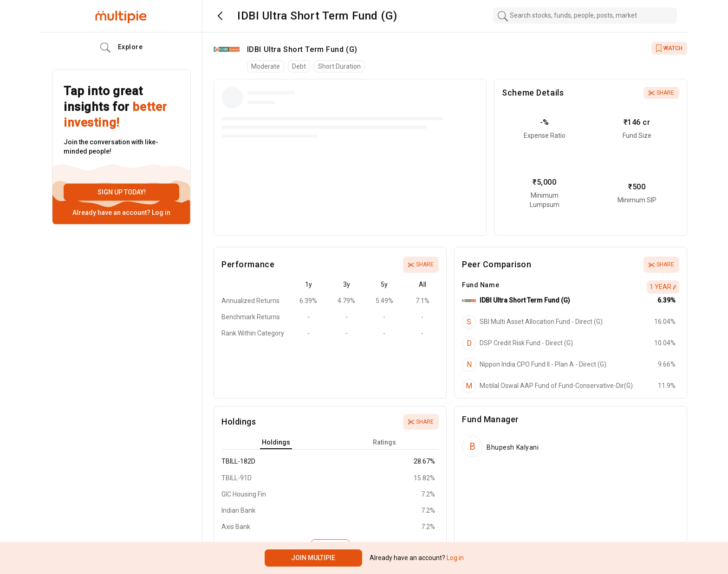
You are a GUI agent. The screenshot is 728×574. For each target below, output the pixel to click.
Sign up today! (122, 192)
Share (661, 93)
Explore (122, 48)
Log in (160, 213)
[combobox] (585, 16)
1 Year (663, 287)
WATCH (669, 48)
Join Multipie (313, 558)
